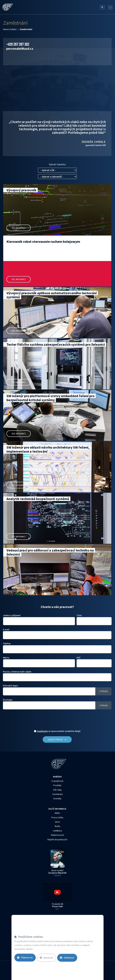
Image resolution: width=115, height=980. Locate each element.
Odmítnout (68, 958)
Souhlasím (42, 731)
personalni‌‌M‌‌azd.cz (20, 48)
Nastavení (47, 958)
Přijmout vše (25, 958)
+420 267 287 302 (18, 44)
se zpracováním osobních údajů (59, 731)
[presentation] (57, 720)
